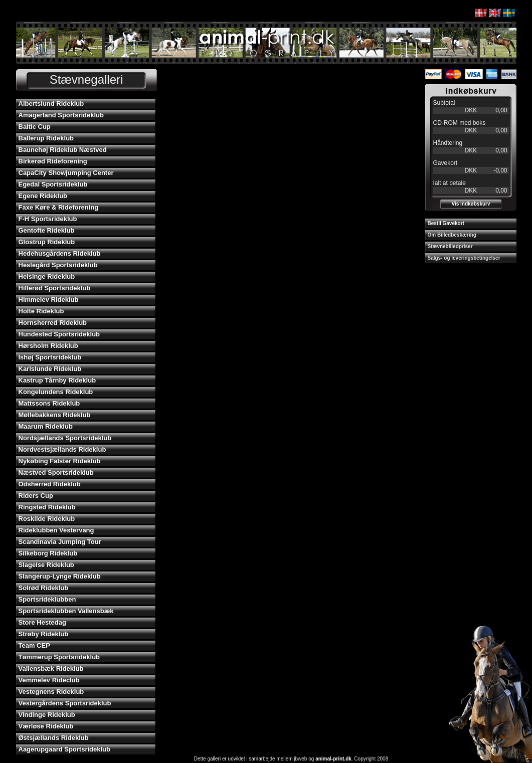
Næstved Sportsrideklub (56, 472)
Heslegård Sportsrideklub (58, 265)
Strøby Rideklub (44, 634)
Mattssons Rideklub (49, 403)
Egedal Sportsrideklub (53, 184)
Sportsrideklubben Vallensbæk (66, 611)
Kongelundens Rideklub (56, 392)
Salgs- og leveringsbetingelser (464, 258)
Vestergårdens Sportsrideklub (65, 703)
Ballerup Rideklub (46, 138)
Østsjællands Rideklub (54, 738)
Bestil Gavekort (446, 223)
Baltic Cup (35, 127)
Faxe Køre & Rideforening (59, 207)
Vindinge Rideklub (47, 715)
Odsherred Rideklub (50, 484)
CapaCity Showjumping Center (66, 173)
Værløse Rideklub (46, 726)
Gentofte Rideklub (47, 230)
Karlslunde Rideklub (50, 369)
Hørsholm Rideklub (48, 346)
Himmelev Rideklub (49, 300)
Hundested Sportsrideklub (59, 334)
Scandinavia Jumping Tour (60, 542)
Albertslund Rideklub (51, 104)
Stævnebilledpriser (450, 246)
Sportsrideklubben (47, 599)
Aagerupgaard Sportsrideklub (64, 749)
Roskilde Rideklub (47, 519)
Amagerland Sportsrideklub (61, 115)
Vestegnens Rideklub (51, 692)
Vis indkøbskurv (471, 204)
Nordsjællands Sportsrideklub (65, 438)
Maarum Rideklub (46, 426)
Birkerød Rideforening (53, 161)
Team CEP (34, 645)
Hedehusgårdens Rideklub (60, 253)
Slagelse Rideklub (46, 565)
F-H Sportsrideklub (48, 219)
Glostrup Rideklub (47, 242)
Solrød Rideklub (44, 588)
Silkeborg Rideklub (48, 553)
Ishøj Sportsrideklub (50, 357)
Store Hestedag (42, 622)
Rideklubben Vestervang (56, 530)
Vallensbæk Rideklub (51, 669)
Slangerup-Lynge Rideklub (60, 576)
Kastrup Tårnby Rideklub (57, 380)
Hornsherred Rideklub (53, 323)
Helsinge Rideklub (47, 276)
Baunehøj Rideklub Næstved (63, 150)
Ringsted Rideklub (47, 507)
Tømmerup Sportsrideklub (59, 657)
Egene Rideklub (43, 196)
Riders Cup (36, 496)
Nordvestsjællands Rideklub (62, 449)
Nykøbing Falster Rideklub (60, 461)
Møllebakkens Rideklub (55, 415)
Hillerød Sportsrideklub (55, 288)
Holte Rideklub (41, 311)
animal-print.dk (333, 759)
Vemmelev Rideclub (49, 680)
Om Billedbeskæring (452, 235)
